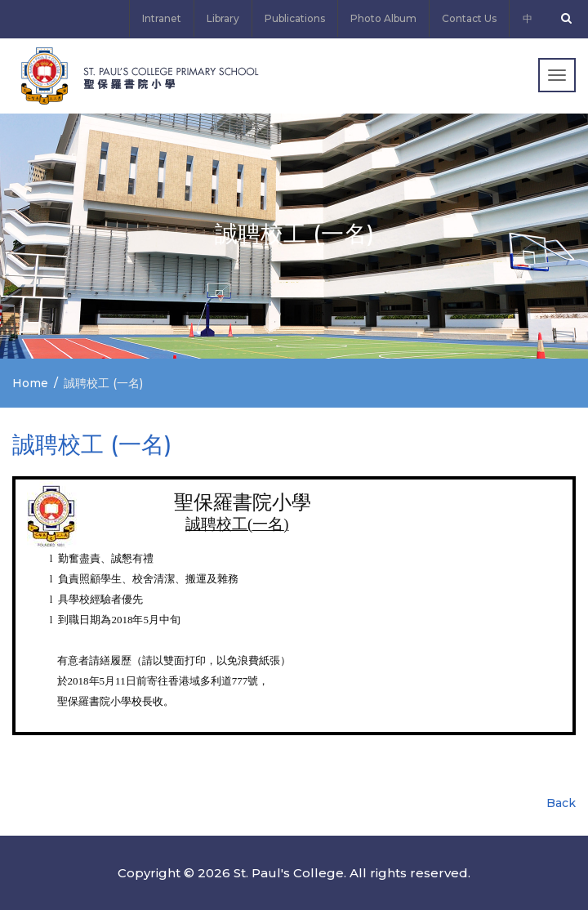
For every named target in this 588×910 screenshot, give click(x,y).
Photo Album (383, 18)
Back (561, 803)
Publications (295, 18)
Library (223, 18)
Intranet (162, 18)
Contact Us (469, 18)
